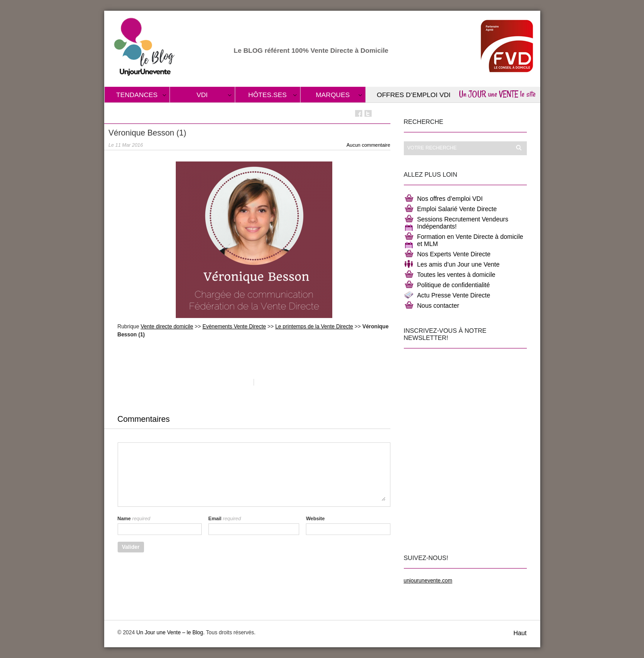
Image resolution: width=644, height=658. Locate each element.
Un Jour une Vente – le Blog (170, 633)
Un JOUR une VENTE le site (497, 94)
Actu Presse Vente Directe (454, 295)
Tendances (137, 95)
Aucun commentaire (369, 145)
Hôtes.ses (267, 95)
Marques (333, 95)
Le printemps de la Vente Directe (314, 327)
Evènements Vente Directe (234, 327)
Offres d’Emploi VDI (414, 95)
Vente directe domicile (167, 327)
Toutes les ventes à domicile (456, 275)
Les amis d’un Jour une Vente (458, 264)
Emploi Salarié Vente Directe (457, 209)
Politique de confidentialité (454, 285)
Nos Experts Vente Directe (454, 254)
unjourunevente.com (428, 581)
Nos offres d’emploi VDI (450, 199)
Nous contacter (438, 306)
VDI (202, 95)
